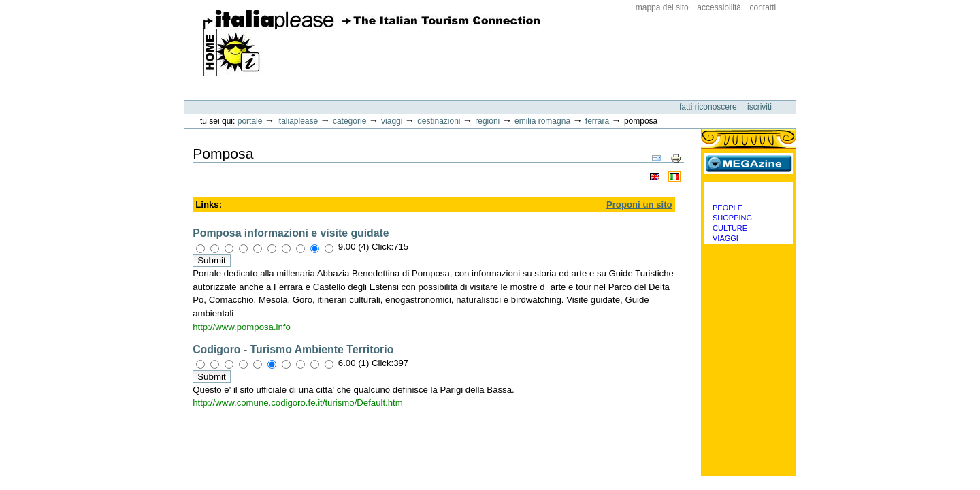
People (728, 208)
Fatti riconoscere (709, 107)
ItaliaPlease (372, 43)
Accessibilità (719, 7)
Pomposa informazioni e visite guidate (291, 233)
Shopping (732, 218)
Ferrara (597, 121)
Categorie (349, 121)
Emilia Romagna (542, 121)
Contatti (763, 7)
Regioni (487, 121)
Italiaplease (297, 121)
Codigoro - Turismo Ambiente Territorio (293, 349)
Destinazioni (439, 121)
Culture (730, 228)
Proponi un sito (639, 205)
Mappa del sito (662, 7)
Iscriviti (759, 107)
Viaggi (392, 121)
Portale (250, 121)
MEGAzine (749, 163)
